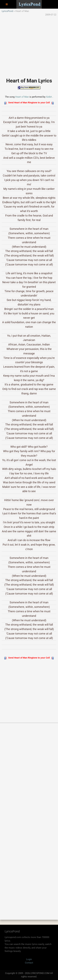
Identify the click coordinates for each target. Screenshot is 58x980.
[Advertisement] (29, 45)
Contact (29, 963)
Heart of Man (22, 97)
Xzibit (49, 97)
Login (29, 959)
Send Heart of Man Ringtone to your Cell (29, 103)
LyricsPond (7, 11)
